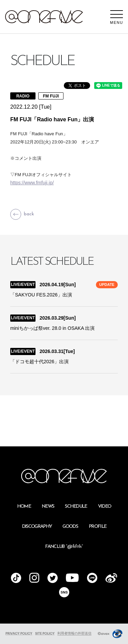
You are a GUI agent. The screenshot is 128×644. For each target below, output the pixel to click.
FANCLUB (64, 547)
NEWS (48, 507)
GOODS (70, 527)
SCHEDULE (76, 507)
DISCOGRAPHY (37, 527)
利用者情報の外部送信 (74, 633)
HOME (24, 507)
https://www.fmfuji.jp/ (32, 183)
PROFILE (97, 527)
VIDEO (105, 507)
